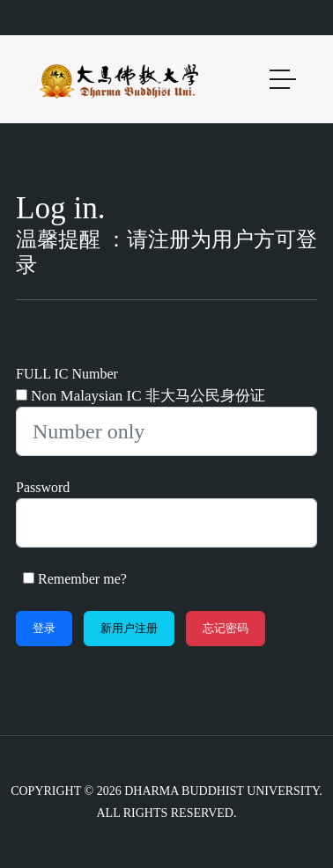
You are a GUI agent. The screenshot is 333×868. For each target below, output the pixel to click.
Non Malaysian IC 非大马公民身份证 (148, 396)
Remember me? (82, 579)
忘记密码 (226, 628)
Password (43, 487)
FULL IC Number (67, 374)
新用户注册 (129, 628)
